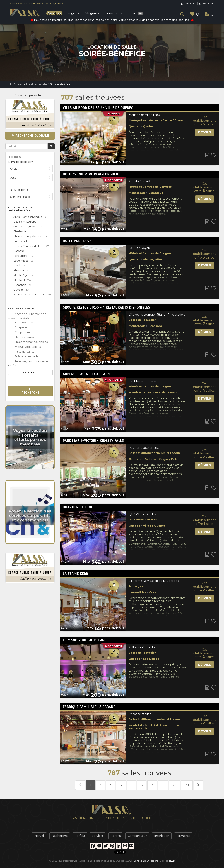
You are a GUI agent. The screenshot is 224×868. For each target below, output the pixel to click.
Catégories (91, 13)
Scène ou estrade (23, 357)
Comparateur (137, 836)
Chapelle (18, 328)
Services (98, 836)
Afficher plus (31, 372)
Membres (206, 4)
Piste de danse (21, 352)
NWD (172, 861)
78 (175, 785)
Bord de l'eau (21, 323)
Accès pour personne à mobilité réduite (27, 316)
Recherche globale (30, 136)
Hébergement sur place (28, 342)
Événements (113, 13)
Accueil (39, 836)
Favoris (116, 836)
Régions (73, 13)
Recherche (30, 391)
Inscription (188, 4)
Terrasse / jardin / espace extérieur (28, 363)
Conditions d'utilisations (146, 861)
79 (187, 785)
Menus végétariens (24, 347)
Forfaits (135, 13)
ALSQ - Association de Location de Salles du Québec (25, 13)
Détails (204, 132)
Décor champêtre (24, 337)
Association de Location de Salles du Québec (36, 4)
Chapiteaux (19, 332)
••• (163, 785)
